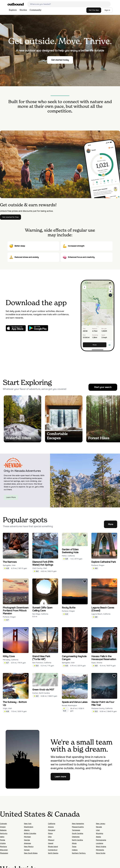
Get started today (60, 60)
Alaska (98, 837)
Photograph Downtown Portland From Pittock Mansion (16, 611)
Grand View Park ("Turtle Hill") (41, 658)
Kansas (27, 850)
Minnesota (100, 850)
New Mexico (29, 847)
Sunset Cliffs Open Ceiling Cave (42, 609)
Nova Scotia (101, 853)
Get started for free (10, 217)
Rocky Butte (69, 608)
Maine (50, 833)
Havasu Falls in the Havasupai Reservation (104, 658)
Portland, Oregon (98, 565)
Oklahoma (76, 837)
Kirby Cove (9, 656)
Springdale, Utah (9, 565)
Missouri (51, 840)
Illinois (74, 843)
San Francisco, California (42, 663)
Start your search (103, 387)
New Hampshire (78, 824)
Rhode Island (53, 847)
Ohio (50, 837)
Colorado (3, 824)
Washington (29, 827)
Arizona (51, 827)
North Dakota (53, 853)
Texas (74, 847)
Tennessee (76, 830)
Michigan (27, 837)
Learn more (60, 777)
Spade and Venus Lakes (75, 702)
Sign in (107, 10)
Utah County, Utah (40, 568)
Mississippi (4, 853)
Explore (13, 10)
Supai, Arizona (97, 663)
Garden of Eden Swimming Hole (70, 551)
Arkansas (27, 843)
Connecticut (53, 850)
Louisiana (100, 843)
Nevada (99, 827)
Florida (3, 840)
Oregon (3, 827)
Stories (23, 10)
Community (36, 10)
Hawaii (51, 843)
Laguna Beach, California (101, 614)
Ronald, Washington (69, 705)
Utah (98, 830)
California (52, 824)
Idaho (2, 837)
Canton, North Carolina (41, 693)
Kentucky (4, 833)
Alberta (27, 830)
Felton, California (68, 556)
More (111, 524)
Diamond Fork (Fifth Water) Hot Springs (43, 563)
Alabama (3, 830)
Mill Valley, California (11, 660)
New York (28, 824)
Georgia (27, 840)
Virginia (3, 843)
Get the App (94, 10)
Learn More (11, 497)
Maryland (52, 830)
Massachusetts (78, 827)
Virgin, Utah (7, 708)
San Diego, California (40, 614)
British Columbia (30, 833)
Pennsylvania (101, 840)
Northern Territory (79, 853)
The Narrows (10, 562)
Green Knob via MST (43, 690)
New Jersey (101, 824)
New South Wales (31, 853)
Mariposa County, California (102, 708)
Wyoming (99, 833)
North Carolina (77, 840)
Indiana (75, 850)
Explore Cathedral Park (104, 562)
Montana (3, 847)
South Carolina (78, 833)
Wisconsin (4, 850)
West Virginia (101, 847)
